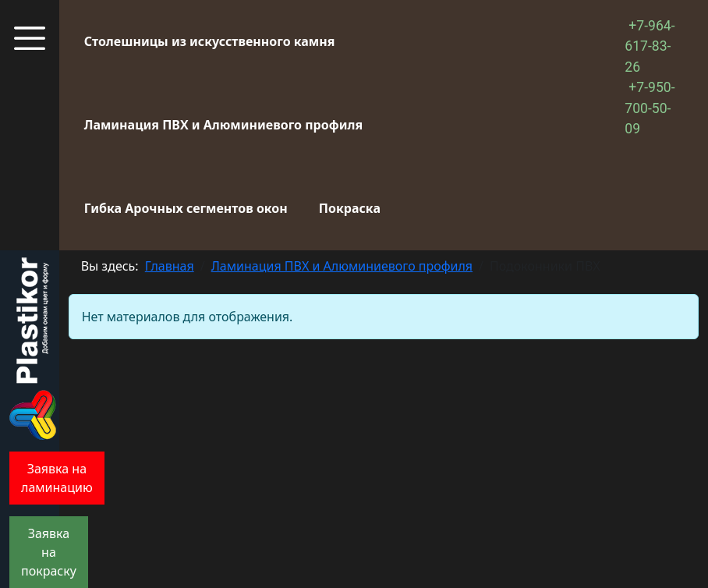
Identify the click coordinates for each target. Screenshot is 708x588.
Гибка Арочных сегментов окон (186, 208)
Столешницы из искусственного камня (210, 41)
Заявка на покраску (49, 552)
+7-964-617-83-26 (650, 46)
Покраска (350, 208)
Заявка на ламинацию (57, 478)
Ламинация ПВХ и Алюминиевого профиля (223, 125)
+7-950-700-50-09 (650, 108)
